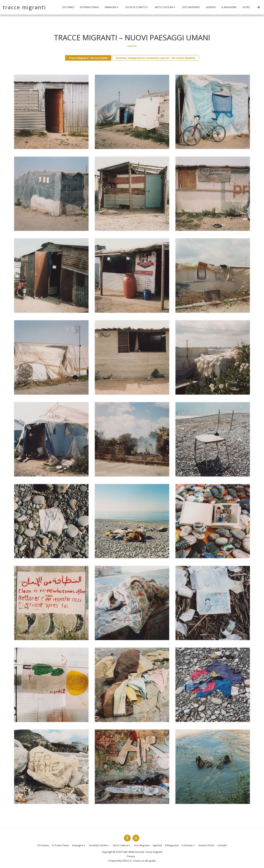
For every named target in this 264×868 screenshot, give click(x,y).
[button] (112, 7)
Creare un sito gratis (144, 861)
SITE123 (127, 861)
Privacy (131, 856)
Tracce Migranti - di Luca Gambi (88, 58)
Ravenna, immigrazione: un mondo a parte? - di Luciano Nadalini (156, 58)
